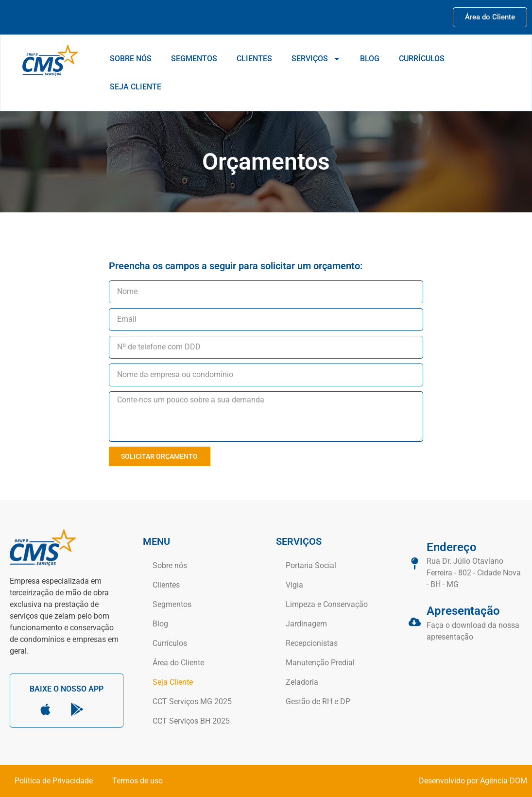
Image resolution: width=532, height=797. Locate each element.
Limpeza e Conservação (327, 604)
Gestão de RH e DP (318, 702)
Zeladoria (302, 682)
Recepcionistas (312, 643)
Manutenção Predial (320, 663)
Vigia (294, 585)
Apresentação (463, 611)
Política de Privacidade (54, 781)
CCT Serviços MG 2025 (192, 702)
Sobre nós (131, 59)
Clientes (254, 59)
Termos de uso (137, 781)
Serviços (316, 59)
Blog (370, 59)
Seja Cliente (136, 87)
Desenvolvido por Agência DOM (473, 781)
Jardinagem (306, 624)
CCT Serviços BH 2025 (191, 721)
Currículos (422, 59)
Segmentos (194, 59)
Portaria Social (311, 565)
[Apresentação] (415, 622)
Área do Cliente (178, 663)
